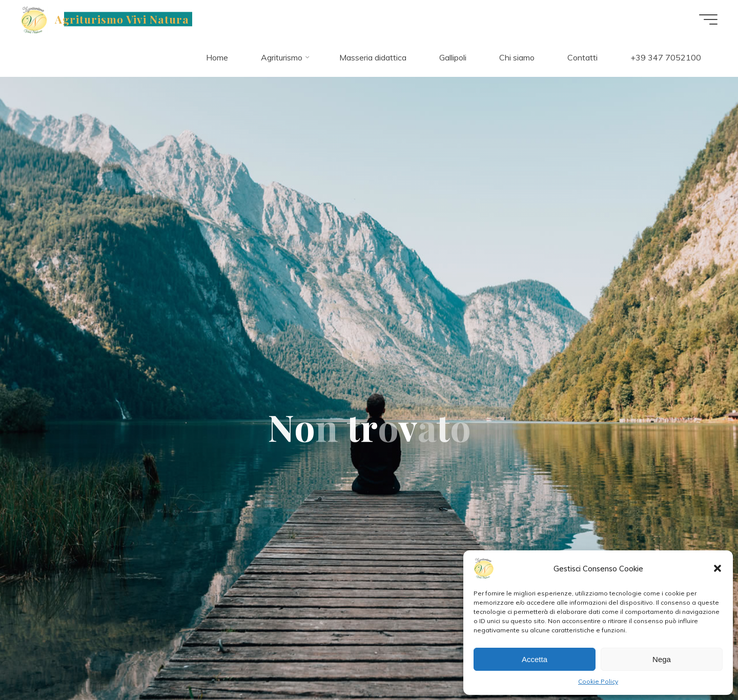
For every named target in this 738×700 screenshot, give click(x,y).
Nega (662, 659)
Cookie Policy (598, 681)
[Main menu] (708, 19)
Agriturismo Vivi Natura (122, 19)
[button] (717, 568)
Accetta (535, 659)
